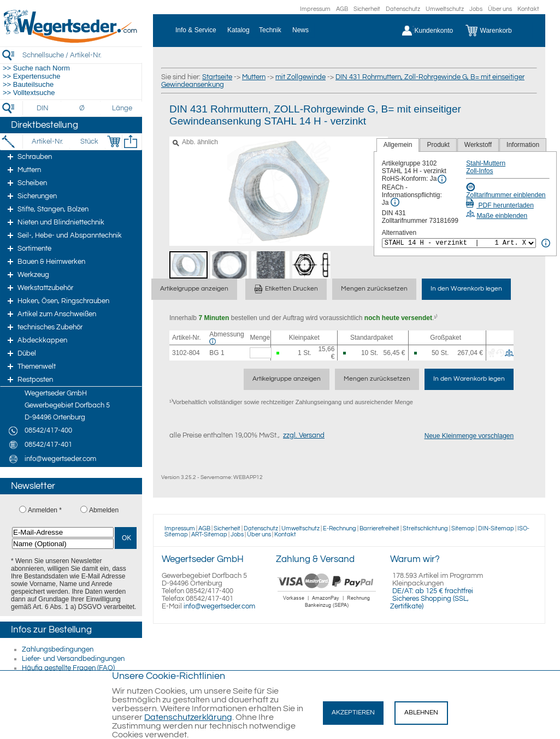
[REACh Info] (395, 202)
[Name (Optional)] (63, 544)
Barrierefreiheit (379, 528)
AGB (342, 9)
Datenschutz (403, 9)
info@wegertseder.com (219, 606)
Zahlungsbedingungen (58, 649)
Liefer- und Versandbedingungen (73, 659)
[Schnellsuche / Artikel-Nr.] (82, 55)
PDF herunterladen (500, 205)
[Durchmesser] (82, 108)
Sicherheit (367, 9)
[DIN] (43, 108)
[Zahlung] (327, 609)
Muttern (254, 77)
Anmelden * (45, 510)
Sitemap (463, 528)
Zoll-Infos (479, 171)
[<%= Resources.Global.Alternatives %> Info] (546, 243)
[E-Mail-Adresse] (63, 532)
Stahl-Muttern (486, 163)
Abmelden (104, 510)
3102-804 (186, 353)
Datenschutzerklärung (188, 717)
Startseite (217, 77)
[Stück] (89, 141)
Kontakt (528, 9)
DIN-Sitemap (496, 528)
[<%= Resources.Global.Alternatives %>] (459, 243)
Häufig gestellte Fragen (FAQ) (68, 668)
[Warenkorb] (497, 31)
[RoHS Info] (442, 179)
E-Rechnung (340, 528)
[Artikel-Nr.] (47, 141)
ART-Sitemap (209, 534)
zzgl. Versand (304, 435)
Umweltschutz (445, 9)
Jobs (476, 9)
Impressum (315, 9)
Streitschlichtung (425, 528)
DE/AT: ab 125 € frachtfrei (433, 591)
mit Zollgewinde (300, 77)
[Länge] (122, 108)
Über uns (500, 9)
